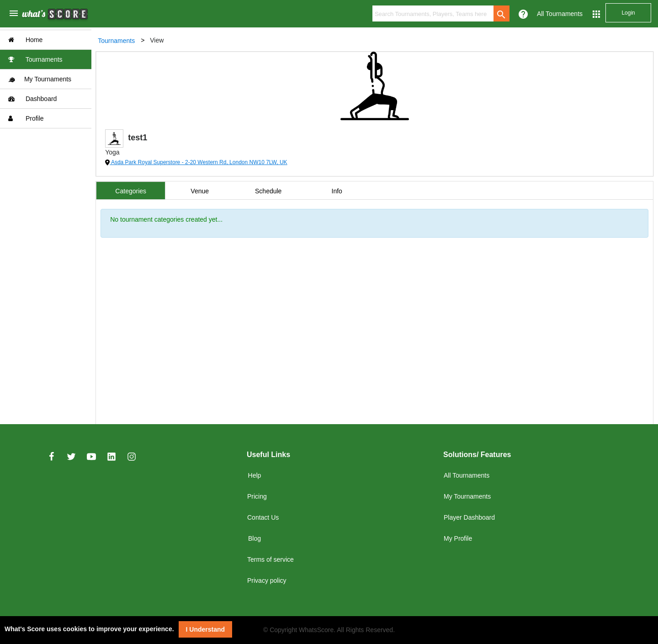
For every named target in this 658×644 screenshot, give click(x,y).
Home (25, 40)
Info (337, 191)
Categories (131, 191)
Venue (200, 191)
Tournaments (35, 59)
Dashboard (32, 99)
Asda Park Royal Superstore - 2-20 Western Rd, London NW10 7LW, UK (199, 162)
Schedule (269, 191)
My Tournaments (40, 79)
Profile (26, 118)
